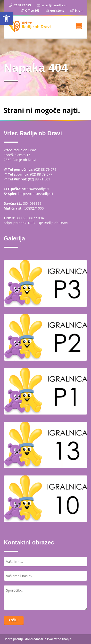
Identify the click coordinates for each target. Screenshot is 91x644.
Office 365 (30, 11)
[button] (6, 18)
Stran (76, 11)
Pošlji (14, 620)
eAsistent (54, 11)
